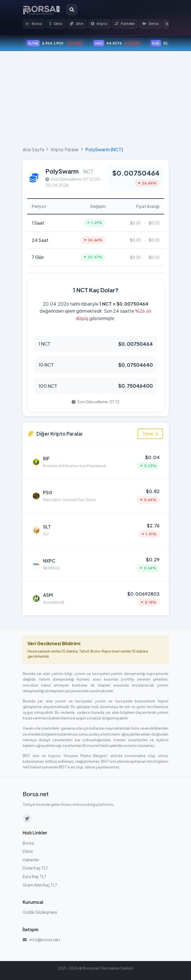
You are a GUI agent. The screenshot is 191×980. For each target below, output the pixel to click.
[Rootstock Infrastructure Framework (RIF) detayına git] (96, 462)
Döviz (56, 24)
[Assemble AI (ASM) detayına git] (96, 598)
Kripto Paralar (65, 149)
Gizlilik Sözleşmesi (40, 912)
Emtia (150, 24)
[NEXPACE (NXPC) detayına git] (96, 564)
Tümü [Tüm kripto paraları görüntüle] (150, 434)
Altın (77, 24)
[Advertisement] (95, 97)
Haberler (31, 860)
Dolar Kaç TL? (35, 868)
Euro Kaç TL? (35, 876)
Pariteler (125, 24)
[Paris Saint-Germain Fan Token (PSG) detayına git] (96, 496)
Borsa (34, 24)
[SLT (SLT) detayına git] (96, 530)
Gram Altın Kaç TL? (40, 885)
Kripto (99, 24)
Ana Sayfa (33, 149)
